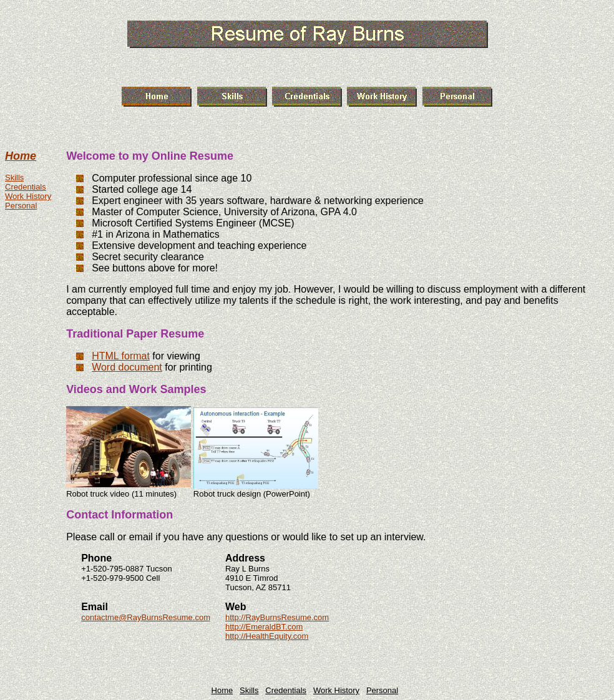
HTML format (121, 356)
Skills (14, 177)
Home (21, 156)
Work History (28, 196)
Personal (21, 206)
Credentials (26, 187)
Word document (127, 367)
